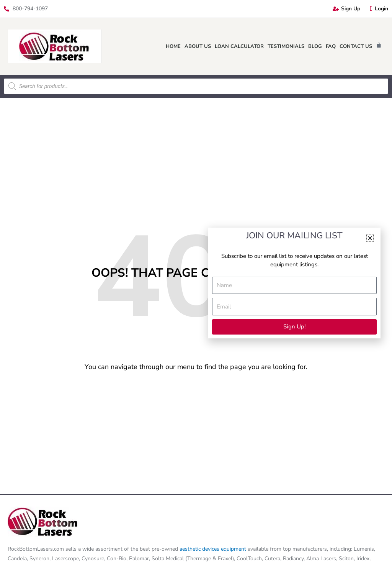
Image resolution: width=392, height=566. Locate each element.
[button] (370, 238)
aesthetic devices (200, 549)
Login (379, 9)
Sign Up (346, 9)
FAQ (331, 46)
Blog (315, 46)
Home (173, 46)
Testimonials (286, 46)
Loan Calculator (239, 46)
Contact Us (356, 46)
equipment (234, 549)
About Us (198, 46)
